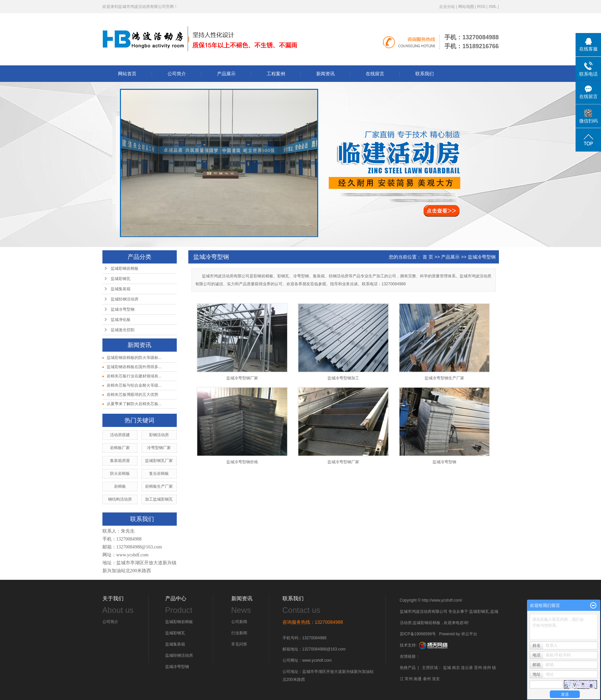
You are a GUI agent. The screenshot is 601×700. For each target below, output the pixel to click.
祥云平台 (469, 634)
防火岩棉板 (120, 473)
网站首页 (127, 74)
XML (493, 7)
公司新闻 (239, 622)
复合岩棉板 (159, 473)
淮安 (436, 679)
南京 (456, 668)
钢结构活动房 (120, 499)
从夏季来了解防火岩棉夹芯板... (134, 404)
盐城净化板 (121, 320)
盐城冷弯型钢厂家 (242, 378)
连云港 (467, 668)
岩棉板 (120, 486)
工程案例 (276, 74)
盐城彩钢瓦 (121, 279)
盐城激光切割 (123, 330)
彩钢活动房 (159, 435)
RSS (481, 7)
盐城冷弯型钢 (123, 309)
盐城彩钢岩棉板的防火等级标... (134, 358)
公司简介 (177, 74)
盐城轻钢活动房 (125, 299)
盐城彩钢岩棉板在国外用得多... (134, 367)
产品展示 (226, 74)
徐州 (487, 668)
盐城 (447, 668)
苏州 (478, 668)
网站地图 (466, 7)
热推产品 (408, 668)
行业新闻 (239, 633)
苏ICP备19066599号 (418, 634)
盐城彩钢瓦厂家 (159, 461)
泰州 (427, 679)
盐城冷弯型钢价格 (242, 462)
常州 (409, 679)
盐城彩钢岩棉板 (125, 268)
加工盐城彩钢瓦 (159, 499)
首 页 (428, 257)
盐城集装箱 (121, 289)
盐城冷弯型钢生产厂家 (444, 378)
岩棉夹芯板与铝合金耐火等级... (134, 385)
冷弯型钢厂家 (159, 448)
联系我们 (425, 74)
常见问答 (239, 644)
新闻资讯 (325, 74)
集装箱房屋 (120, 461)
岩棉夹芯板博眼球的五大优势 (132, 395)
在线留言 (375, 74)
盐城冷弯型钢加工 (343, 378)
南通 (418, 679)
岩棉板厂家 (120, 448)
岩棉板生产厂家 (159, 486)
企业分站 (447, 7)
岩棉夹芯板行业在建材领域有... (134, 376)
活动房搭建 (120, 435)
